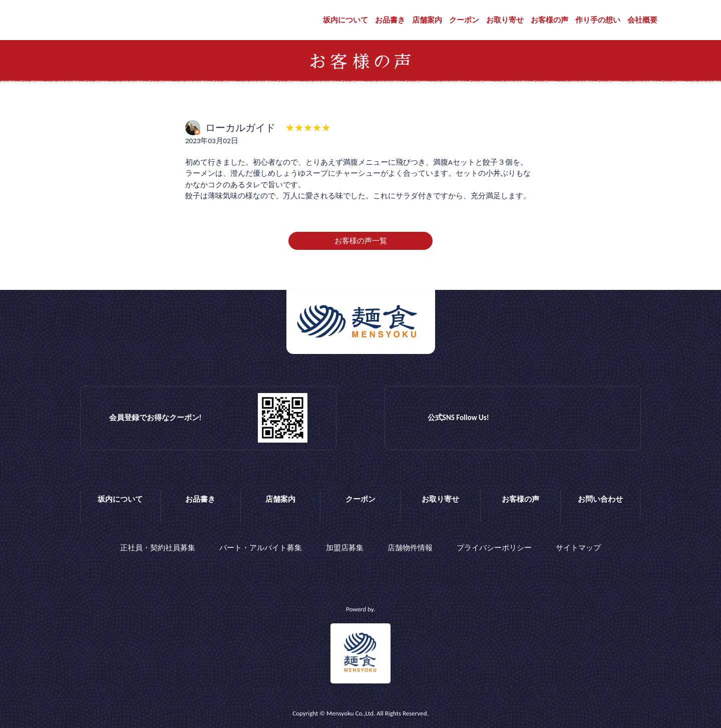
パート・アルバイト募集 (261, 548)
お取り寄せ (505, 20)
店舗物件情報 (410, 548)
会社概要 (642, 20)
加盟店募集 (345, 548)
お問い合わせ (600, 499)
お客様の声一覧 (361, 241)
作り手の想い (598, 20)
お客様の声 (550, 20)
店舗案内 (427, 20)
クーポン (464, 20)
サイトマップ (578, 548)
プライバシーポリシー (494, 548)
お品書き (390, 20)
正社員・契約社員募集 (158, 548)
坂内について (345, 20)
